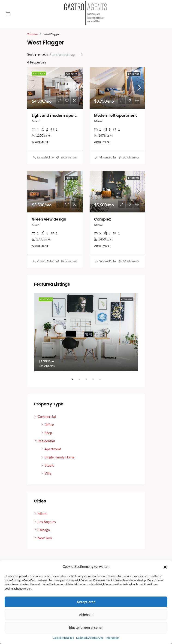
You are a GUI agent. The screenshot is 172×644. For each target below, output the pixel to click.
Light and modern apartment (59, 115)
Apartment (53, 449)
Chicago (44, 530)
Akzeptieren (86, 602)
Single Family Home (59, 457)
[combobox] (66, 54)
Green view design (49, 219)
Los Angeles (47, 522)
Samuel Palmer (46, 157)
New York (45, 538)
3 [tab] (88, 379)
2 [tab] (81, 379)
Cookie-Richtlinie (63, 638)
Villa (48, 473)
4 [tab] (95, 379)
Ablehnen (86, 615)
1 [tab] (75, 379)
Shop (48, 433)
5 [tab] (102, 379)
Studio (49, 465)
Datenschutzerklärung (90, 638)
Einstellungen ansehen (86, 627)
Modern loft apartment (116, 115)
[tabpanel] (86, 332)
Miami (42, 514)
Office (49, 425)
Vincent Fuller (108, 157)
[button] (165, 567)
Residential (46, 441)
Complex (103, 219)
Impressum (113, 638)
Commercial (47, 417)
